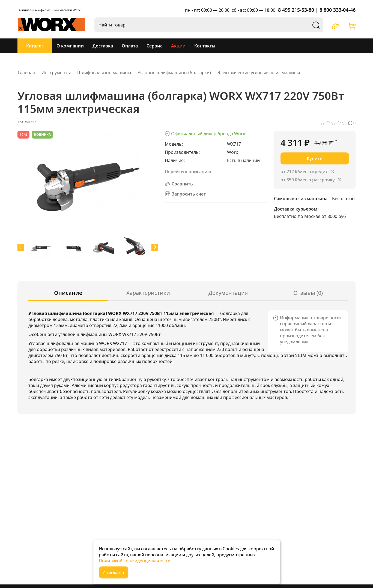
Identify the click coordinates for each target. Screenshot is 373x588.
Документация (228, 293)
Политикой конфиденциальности (135, 561)
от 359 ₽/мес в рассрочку (308, 180)
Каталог (35, 46)
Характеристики (148, 293)
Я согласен (114, 573)
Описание (68, 293)
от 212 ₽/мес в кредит (304, 172)
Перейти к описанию (188, 172)
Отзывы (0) (308, 293)
